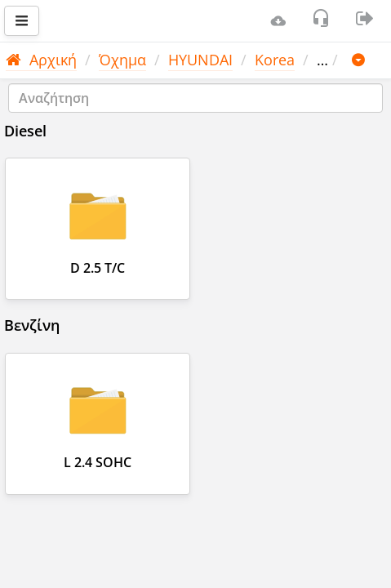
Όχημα (122, 60)
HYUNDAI (200, 60)
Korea (275, 60)
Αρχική (41, 60)
